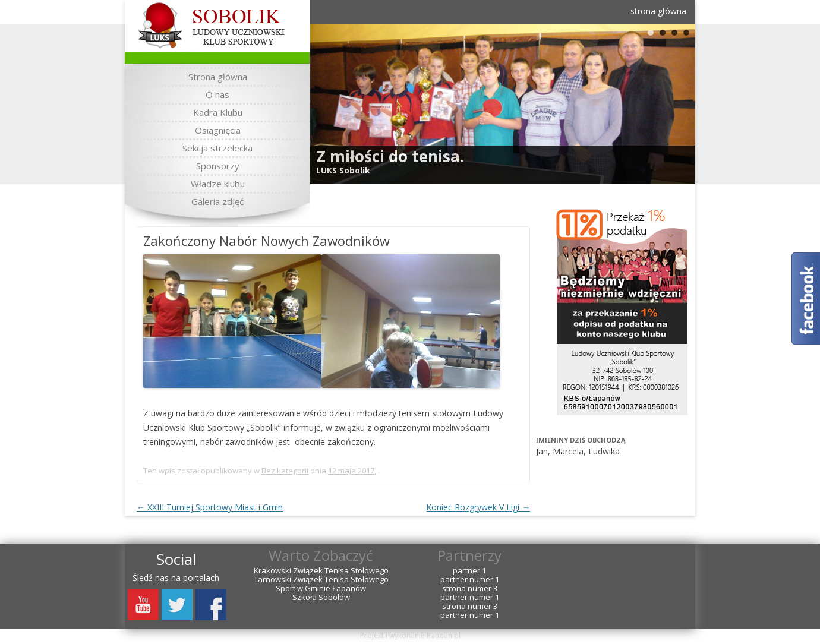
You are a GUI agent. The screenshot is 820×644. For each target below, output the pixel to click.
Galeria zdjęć (217, 201)
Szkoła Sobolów (321, 597)
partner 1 (469, 571)
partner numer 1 (470, 580)
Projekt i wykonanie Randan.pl (410, 635)
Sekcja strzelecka (217, 148)
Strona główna (218, 77)
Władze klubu (218, 184)
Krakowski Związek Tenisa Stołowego (321, 571)
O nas (217, 94)
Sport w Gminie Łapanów (321, 588)
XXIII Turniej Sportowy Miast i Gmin (210, 507)
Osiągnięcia (218, 130)
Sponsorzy (218, 166)
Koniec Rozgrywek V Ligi (478, 507)
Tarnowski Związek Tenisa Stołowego (321, 580)
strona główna (658, 11)
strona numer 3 (470, 588)
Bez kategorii (285, 471)
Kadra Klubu (218, 112)
